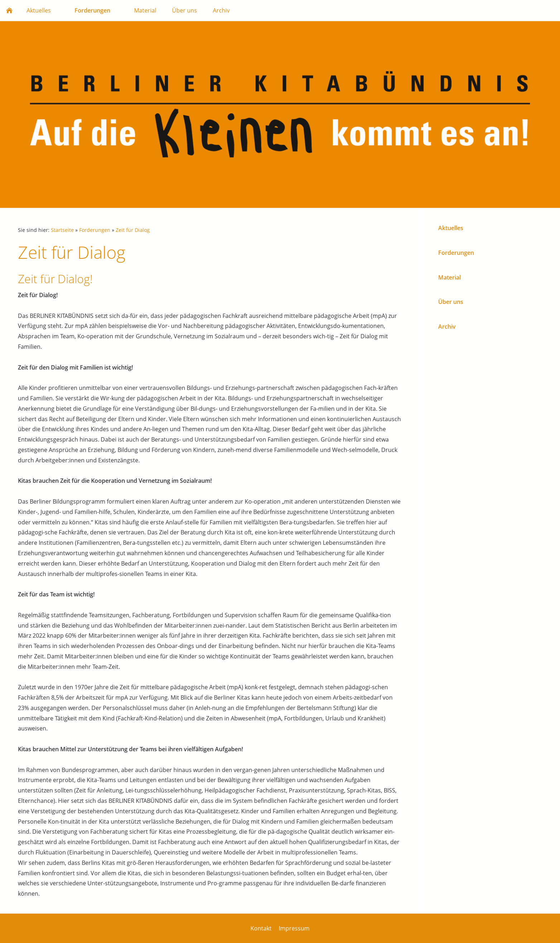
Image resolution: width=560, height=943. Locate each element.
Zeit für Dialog (133, 230)
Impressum (294, 928)
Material (449, 277)
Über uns (451, 302)
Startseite (62, 230)
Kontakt (261, 928)
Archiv (447, 327)
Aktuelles (451, 228)
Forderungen (95, 230)
